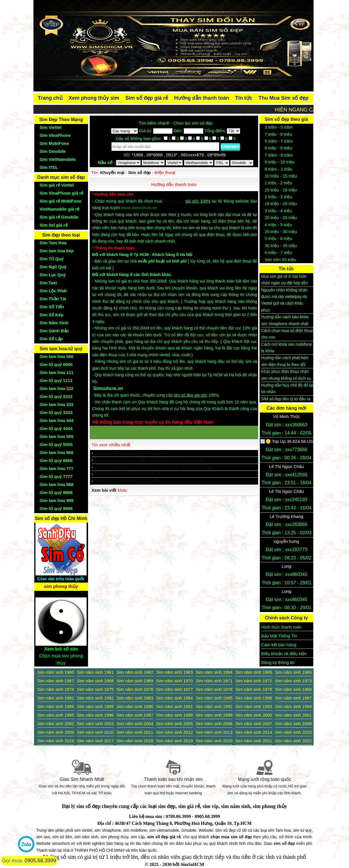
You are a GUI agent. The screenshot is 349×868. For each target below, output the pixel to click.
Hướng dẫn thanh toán (202, 98)
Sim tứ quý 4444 (56, 428)
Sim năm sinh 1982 (95, 698)
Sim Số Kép (52, 315)
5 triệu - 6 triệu (278, 238)
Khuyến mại (112, 172)
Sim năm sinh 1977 (174, 689)
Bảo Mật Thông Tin (279, 636)
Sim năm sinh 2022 (293, 741)
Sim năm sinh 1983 (135, 698)
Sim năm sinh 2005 (174, 724)
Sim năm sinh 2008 (293, 724)
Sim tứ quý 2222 (56, 396)
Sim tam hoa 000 (57, 356)
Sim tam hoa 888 (57, 484)
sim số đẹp (174, 201)
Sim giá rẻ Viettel (57, 185)
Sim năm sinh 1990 (135, 706)
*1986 (138, 155)
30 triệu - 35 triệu (281, 246)
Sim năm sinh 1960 (56, 672)
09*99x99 (217, 155)
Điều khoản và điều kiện (284, 654)
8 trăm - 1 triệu (279, 169)
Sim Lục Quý (53, 275)
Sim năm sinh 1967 (56, 681)
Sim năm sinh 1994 (293, 706)
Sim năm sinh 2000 (254, 715)
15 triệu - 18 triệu (281, 190)
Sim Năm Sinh (54, 323)
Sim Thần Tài (53, 299)
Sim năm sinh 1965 (254, 672)
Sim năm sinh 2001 (293, 715)
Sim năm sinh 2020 (214, 741)
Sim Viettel (51, 127)
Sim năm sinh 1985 (214, 698)
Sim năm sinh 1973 (293, 681)
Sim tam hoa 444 (57, 420)
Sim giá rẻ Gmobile (59, 217)
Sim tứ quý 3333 (56, 412)
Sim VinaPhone (55, 135)
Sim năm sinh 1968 (95, 681)
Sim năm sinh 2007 (254, 724)
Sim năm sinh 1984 (174, 698)
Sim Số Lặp (51, 339)
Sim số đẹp (139, 172)
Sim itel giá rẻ (54, 225)
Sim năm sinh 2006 (214, 724)
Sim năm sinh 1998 (174, 715)
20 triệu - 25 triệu (281, 218)
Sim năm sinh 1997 (135, 715)
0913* (172, 155)
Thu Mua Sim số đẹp (283, 98)
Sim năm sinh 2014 (254, 732)
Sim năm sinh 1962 (135, 672)
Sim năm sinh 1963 (174, 672)
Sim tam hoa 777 (57, 468)
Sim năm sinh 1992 (214, 706)
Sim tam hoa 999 (57, 500)
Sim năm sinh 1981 (56, 698)
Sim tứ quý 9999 (56, 508)
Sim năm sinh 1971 (214, 681)
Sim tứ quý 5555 (56, 444)
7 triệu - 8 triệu (278, 134)
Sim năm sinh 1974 (56, 689)
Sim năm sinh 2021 (254, 741)
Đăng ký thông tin (278, 662)
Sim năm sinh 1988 (56, 706)
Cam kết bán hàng (279, 645)
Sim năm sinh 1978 (214, 689)
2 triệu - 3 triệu (278, 197)
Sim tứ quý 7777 (56, 476)
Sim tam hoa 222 (57, 388)
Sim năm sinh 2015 (293, 732)
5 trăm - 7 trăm (279, 141)
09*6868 (155, 155)
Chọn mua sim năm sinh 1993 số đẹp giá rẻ (131, 453)
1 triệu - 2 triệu (278, 183)
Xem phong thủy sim (94, 98)
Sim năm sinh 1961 (95, 672)
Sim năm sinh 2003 (95, 724)
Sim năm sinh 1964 (214, 672)
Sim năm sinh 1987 (293, 698)
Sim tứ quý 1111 (56, 380)
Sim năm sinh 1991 (174, 706)
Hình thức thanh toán (281, 627)
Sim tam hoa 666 (57, 452)
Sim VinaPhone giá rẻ (62, 193)
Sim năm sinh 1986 (254, 698)
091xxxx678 (193, 155)
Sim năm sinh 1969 (135, 681)
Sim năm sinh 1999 (214, 715)
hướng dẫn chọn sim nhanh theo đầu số (128, 474)
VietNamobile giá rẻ (60, 209)
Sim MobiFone (54, 143)
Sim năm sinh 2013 (214, 732)
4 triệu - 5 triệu (278, 225)
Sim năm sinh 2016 (56, 741)
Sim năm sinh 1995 (56, 715)
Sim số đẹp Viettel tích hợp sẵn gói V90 (127, 481)
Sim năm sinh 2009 (56, 732)
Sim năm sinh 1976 (135, 689)
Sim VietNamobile (58, 159)
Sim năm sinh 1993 (254, 706)
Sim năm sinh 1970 (174, 681)
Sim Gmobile (53, 151)
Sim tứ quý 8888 (56, 492)
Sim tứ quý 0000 (56, 364)
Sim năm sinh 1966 (293, 672)
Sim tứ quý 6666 (56, 460)
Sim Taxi (48, 283)
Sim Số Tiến (52, 307)
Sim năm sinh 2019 (174, 741)
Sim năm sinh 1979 (254, 689)
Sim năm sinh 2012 (174, 732)
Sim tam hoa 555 (57, 436)
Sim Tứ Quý (52, 259)
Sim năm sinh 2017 (95, 741)
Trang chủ (50, 98)
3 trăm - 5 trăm (279, 127)
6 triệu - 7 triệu (278, 252)
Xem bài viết (104, 490)
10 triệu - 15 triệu (281, 176)
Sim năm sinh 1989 (95, 706)
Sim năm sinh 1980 (293, 689)
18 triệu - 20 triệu (281, 204)
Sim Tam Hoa (53, 243)
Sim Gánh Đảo (54, 331)
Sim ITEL (49, 167)
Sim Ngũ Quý (53, 267)
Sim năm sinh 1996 (95, 715)
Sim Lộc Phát (53, 291)
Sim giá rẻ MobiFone (61, 201)
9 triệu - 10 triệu (280, 162)
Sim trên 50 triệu (280, 260)
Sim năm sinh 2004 (135, 724)
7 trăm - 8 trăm (279, 155)
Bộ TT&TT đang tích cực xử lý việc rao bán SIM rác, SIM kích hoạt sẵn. (153, 467)
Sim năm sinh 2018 (135, 741)
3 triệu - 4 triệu (278, 211)
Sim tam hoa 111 (57, 372)
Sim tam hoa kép (57, 251)
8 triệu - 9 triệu (278, 148)
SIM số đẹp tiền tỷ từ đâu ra (286, 399)
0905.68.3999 (40, 861)
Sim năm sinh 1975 (95, 689)
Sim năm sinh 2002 (56, 724)
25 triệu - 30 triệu (281, 232)
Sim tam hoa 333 (57, 404)
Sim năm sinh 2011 (135, 732)
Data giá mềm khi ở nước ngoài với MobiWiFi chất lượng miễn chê (149, 460)
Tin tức (244, 98)
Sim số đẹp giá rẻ (147, 98)
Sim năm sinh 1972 (254, 681)
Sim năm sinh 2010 (95, 732)
